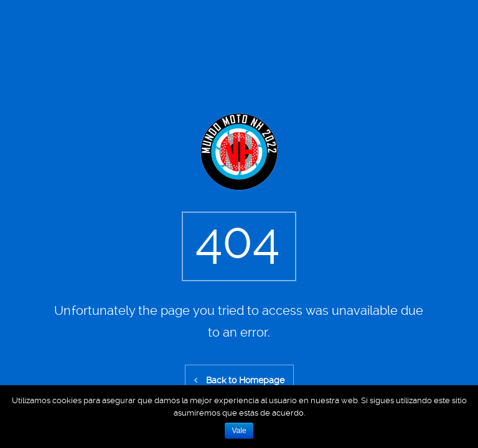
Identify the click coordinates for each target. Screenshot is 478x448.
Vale (239, 431)
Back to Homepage (239, 380)
